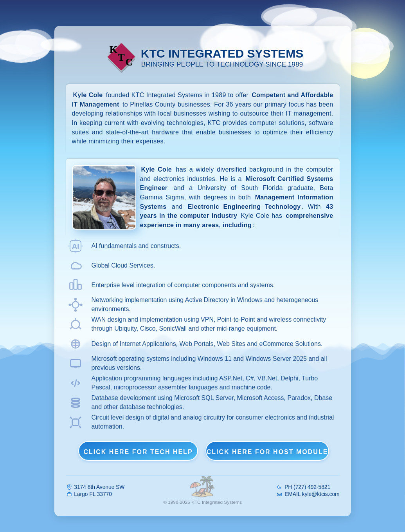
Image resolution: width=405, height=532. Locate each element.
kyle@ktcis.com (321, 494)
